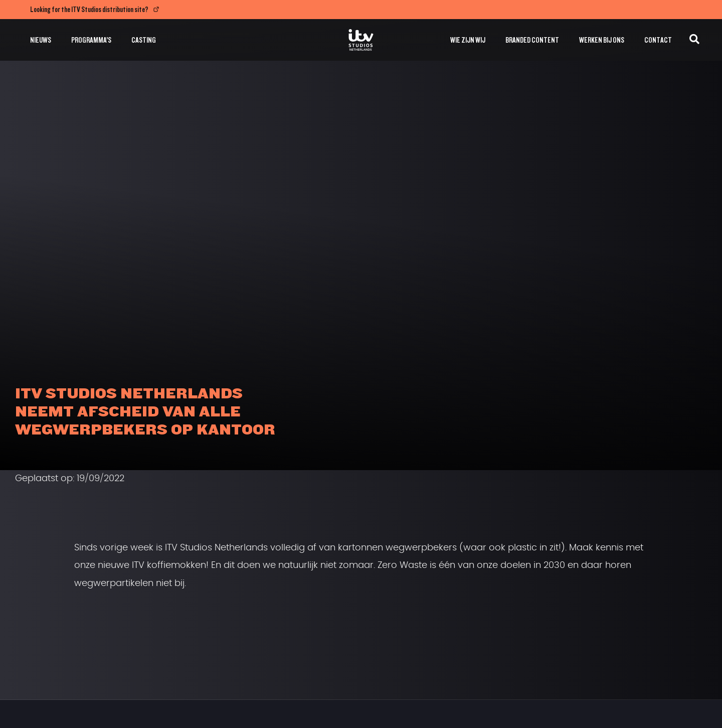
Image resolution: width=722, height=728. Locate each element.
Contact (658, 40)
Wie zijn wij (468, 40)
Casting (144, 40)
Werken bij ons (602, 40)
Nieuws (41, 40)
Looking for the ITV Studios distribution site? (89, 9)
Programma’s (91, 40)
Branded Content (532, 40)
